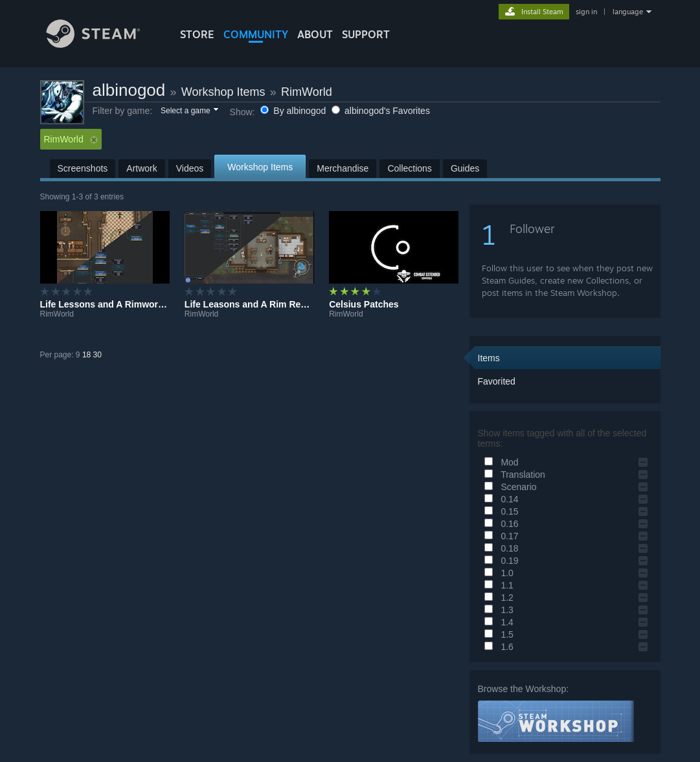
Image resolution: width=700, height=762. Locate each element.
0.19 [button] (500, 561)
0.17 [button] (500, 536)
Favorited (497, 381)
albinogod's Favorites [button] (381, 111)
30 (97, 355)
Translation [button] (513, 475)
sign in (586, 12)
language (628, 12)
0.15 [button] (500, 511)
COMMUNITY (256, 34)
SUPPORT (366, 34)
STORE (197, 34)
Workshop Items (223, 92)
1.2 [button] (497, 598)
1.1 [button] (497, 585)
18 (86, 355)
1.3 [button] (497, 610)
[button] (189, 111)
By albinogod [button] (294, 111)
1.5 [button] (497, 634)
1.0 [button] (497, 573)
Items (489, 358)
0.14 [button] (500, 499)
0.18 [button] (500, 548)
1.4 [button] (497, 622)
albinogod (129, 90)
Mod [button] (500, 462)
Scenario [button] (509, 487)
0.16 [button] (500, 524)
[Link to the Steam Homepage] (103, 44)
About (315, 34)
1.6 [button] (497, 647)
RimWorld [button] (71, 139)
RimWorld (307, 92)
